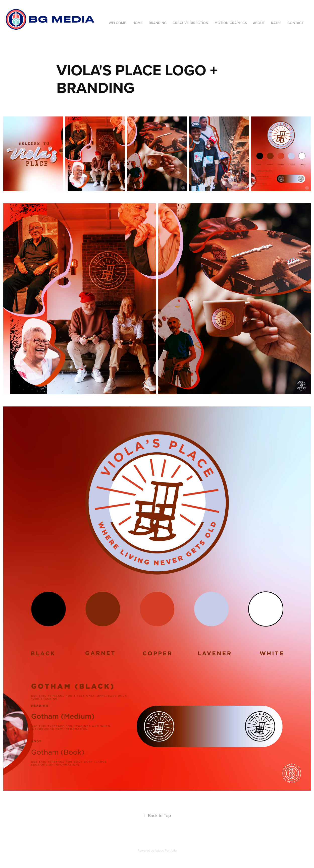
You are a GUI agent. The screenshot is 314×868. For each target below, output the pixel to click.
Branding (158, 23)
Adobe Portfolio (166, 850)
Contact (296, 23)
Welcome (117, 23)
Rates (276, 23)
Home (138, 23)
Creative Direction (190, 23)
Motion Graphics (231, 23)
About (259, 23)
